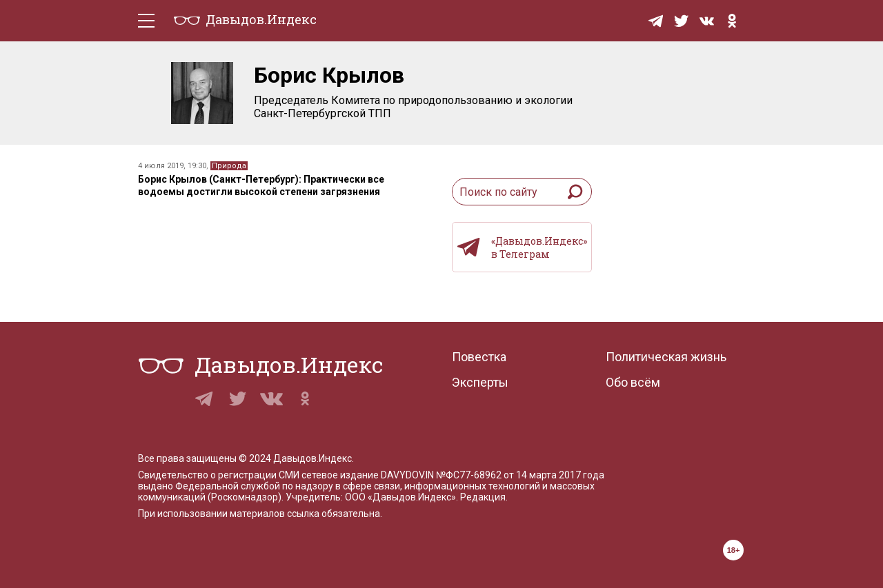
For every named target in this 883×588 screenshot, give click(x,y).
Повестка (479, 357)
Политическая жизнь (666, 357)
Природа (229, 166)
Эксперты (480, 382)
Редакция (483, 497)
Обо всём (633, 382)
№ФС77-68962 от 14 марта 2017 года (520, 475)
